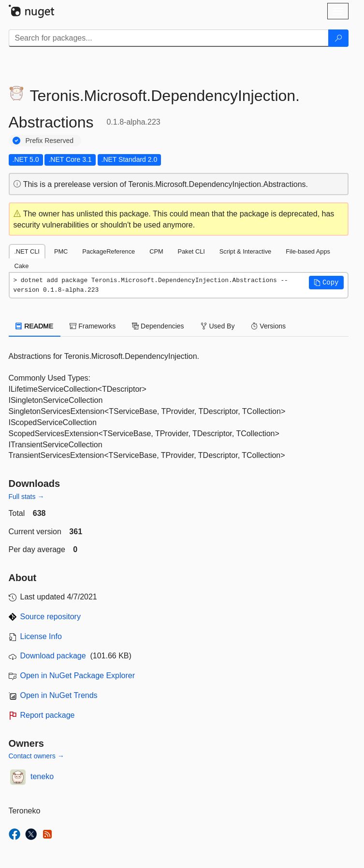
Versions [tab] (268, 326)
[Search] (338, 38)
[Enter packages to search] (169, 38)
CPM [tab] (156, 251)
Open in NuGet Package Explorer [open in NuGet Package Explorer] (78, 676)
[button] (326, 283)
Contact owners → (36, 756)
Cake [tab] (22, 266)
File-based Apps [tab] (308, 251)
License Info (41, 636)
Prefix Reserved (50, 141)
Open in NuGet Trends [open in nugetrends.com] (59, 695)
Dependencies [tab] (158, 326)
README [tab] (35, 326)
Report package (48, 715)
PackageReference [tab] (109, 251)
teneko (42, 776)
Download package (53, 656)
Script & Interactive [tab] (245, 251)
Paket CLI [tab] (191, 251)
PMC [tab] (61, 251)
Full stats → (27, 497)
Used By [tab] (218, 326)
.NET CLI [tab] (27, 251)
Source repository (51, 617)
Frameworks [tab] (93, 326)
